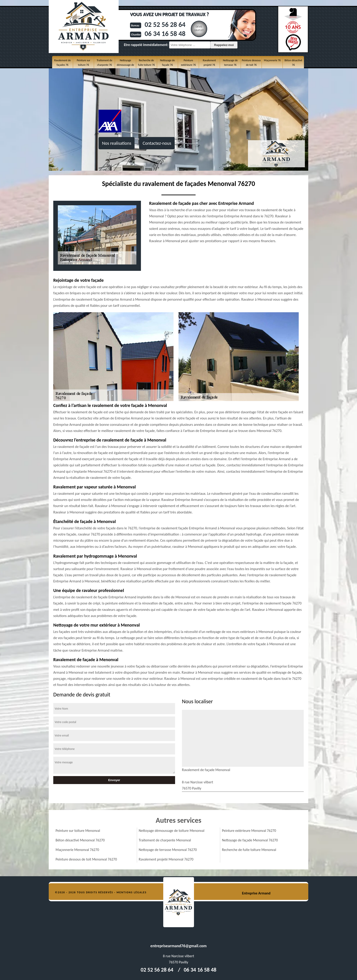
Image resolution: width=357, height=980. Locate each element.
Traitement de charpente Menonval (165, 840)
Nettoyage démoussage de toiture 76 (125, 65)
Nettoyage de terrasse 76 (230, 63)
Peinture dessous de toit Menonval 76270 (86, 859)
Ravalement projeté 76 (209, 63)
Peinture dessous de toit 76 (251, 63)
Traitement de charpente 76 (105, 63)
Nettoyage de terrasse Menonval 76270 (168, 850)
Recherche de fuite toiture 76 (146, 63)
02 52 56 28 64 (165, 24)
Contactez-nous (157, 143)
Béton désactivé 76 (293, 63)
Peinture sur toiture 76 (83, 63)
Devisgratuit (199, 28)
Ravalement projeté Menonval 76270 (166, 859)
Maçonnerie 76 (272, 60)
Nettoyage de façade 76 (167, 63)
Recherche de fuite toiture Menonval (249, 850)
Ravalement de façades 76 (62, 63)
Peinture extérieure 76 (188, 63)
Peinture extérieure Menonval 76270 (249, 831)
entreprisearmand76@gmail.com (179, 946)
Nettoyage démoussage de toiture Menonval (171, 831)
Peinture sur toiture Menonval (78, 831)
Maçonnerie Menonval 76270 (77, 850)
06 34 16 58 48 (165, 34)
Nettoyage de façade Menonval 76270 (250, 840)
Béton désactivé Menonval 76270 (80, 840)
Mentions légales (132, 892)
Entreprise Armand (256, 893)
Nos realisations (117, 143)
